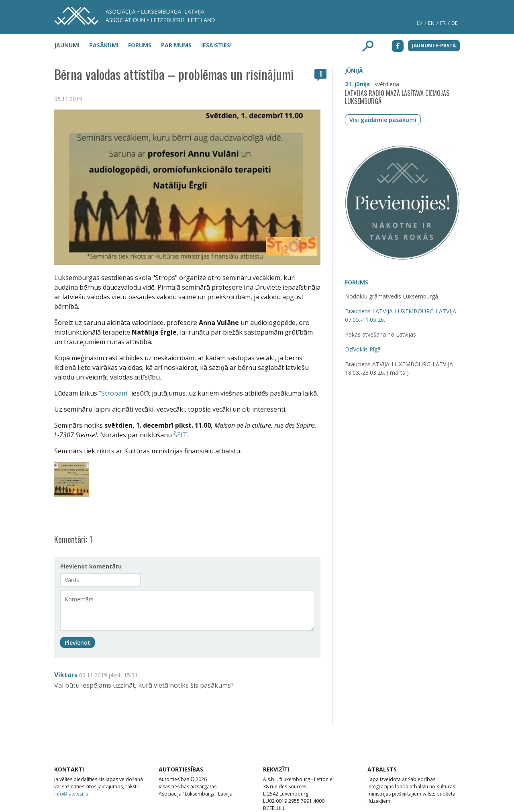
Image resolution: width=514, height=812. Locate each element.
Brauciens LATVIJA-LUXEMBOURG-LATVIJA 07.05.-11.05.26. (401, 315)
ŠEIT (180, 435)
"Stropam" (115, 393)
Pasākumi (104, 45)
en (431, 23)
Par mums (176, 45)
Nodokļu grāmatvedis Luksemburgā (392, 296)
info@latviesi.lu (71, 794)
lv (420, 23)
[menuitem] (71, 45)
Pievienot (78, 642)
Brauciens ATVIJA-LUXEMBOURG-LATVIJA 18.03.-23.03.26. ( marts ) (399, 368)
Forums (140, 45)
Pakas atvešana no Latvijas (380, 334)
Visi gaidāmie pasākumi (383, 120)
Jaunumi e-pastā (434, 46)
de (455, 23)
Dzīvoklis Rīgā (363, 349)
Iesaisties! (216, 45)
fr (443, 23)
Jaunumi (67, 45)
